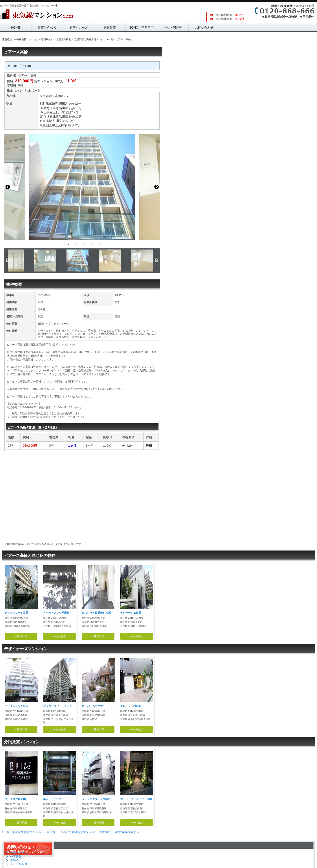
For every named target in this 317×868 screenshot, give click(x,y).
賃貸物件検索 (47, 28)
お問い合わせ (204, 28)
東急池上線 (47, 125)
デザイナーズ (79, 28)
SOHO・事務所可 (141, 28)
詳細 (149, 446)
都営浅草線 (47, 104)
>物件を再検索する (127, 832)
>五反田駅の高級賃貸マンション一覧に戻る (30, 832)
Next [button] (157, 187)
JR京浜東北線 (49, 117)
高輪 (58, 96)
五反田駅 (61, 104)
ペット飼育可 (173, 28)
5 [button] (99, 244)
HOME (16, 28)
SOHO (14, 860)
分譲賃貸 (110, 28)
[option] (82, 187)
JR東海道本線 (49, 108)
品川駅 (63, 108)
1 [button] (68, 244)
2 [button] (76, 244)
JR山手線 (46, 112)
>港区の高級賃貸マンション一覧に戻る (86, 832)
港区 (52, 96)
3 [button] (84, 244)
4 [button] (92, 244)
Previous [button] (8, 187)
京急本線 (46, 121)
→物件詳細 (21, 636)
